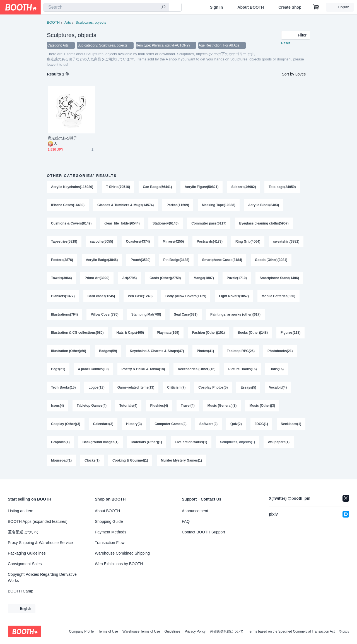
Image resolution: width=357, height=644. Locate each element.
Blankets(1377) (63, 297)
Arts (68, 22)
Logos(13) (96, 389)
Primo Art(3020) (97, 279)
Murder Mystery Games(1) (181, 463)
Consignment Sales (25, 564)
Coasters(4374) (138, 242)
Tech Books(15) (63, 389)
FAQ (186, 521)
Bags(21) (58, 371)
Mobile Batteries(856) (279, 297)
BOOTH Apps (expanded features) (38, 521)
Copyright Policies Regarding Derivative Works (42, 577)
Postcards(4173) (210, 242)
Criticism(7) (177, 389)
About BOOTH (251, 7)
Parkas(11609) (178, 206)
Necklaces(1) (291, 426)
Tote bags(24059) (282, 187)
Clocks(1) (92, 463)
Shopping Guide (109, 521)
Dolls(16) (277, 371)
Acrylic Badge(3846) (102, 261)
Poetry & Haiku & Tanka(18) (143, 371)
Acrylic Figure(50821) (202, 187)
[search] (163, 8)
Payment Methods (111, 532)
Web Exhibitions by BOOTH (119, 564)
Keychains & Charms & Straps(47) (157, 353)
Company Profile (81, 631)
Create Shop (290, 7)
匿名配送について (23, 532)
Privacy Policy (195, 631)
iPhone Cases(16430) (68, 206)
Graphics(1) (60, 445)
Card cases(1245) (101, 297)
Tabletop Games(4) (92, 408)
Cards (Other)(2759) (165, 279)
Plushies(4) (159, 408)
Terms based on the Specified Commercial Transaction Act (291, 631)
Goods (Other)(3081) (271, 261)
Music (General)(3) (222, 408)
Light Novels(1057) (234, 297)
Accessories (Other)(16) (197, 371)
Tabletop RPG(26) (241, 353)
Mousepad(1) (61, 463)
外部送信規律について (227, 631)
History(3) (134, 426)
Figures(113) (291, 334)
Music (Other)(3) (262, 408)
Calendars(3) (103, 426)
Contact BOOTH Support (203, 532)
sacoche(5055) (102, 242)
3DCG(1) (261, 426)
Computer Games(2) (171, 426)
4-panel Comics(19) (93, 371)
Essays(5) (249, 389)
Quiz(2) (236, 426)
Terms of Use (108, 631)
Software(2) (208, 426)
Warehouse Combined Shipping (122, 553)
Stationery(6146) (166, 224)
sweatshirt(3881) (286, 242)
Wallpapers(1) (279, 445)
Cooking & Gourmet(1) (130, 463)
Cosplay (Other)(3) (66, 426)
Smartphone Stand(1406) (279, 279)
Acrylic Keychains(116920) (72, 187)
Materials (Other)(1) (147, 445)
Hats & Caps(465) (130, 334)
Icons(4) (57, 408)
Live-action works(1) (191, 445)
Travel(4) (188, 408)
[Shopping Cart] (316, 7)
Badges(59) (108, 353)
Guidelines (173, 631)
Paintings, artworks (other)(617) (235, 316)
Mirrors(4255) (173, 242)
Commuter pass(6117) (209, 224)
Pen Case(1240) (140, 297)
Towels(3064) (61, 279)
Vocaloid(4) (278, 389)
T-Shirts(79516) (118, 187)
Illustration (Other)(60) (69, 353)
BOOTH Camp (20, 591)
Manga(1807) (204, 279)
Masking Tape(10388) (219, 206)
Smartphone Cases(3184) (222, 261)
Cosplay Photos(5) (213, 389)
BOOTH (53, 22)
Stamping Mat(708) (146, 316)
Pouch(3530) (140, 261)
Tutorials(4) (128, 408)
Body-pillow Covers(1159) (186, 297)
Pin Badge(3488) (176, 261)
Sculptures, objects (91, 22)
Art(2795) (129, 279)
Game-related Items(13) (136, 389)
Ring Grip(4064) (248, 242)
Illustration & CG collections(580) (77, 334)
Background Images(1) (101, 445)
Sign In (217, 7)
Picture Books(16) (243, 371)
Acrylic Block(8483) (264, 206)
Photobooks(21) (280, 353)
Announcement (195, 511)
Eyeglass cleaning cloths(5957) (264, 224)
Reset (285, 43)
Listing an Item (20, 511)
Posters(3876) (62, 261)
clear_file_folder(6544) (122, 224)
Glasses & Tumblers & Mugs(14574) (126, 206)
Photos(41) (206, 353)
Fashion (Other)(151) (208, 334)
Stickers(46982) (244, 187)
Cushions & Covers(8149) (71, 224)
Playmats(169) (168, 334)
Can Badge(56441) (157, 187)
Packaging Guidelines (27, 553)
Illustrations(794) (64, 316)
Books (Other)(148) (253, 334)
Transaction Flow (110, 543)
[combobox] (106, 7)
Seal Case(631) (186, 316)
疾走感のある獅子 (62, 138)
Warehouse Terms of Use (141, 631)
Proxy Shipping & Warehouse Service (40, 543)
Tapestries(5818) (64, 242)
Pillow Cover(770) (105, 316)
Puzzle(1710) (237, 279)
